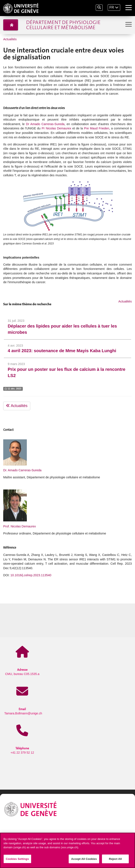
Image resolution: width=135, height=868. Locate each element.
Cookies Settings (17, 860)
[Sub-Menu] (128, 25)
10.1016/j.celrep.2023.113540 (31, 575)
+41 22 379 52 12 (22, 750)
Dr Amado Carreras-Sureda (45, 124)
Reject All (115, 860)
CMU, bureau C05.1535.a (22, 672)
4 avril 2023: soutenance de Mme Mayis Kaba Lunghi (62, 351)
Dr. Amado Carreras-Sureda (22, 470)
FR (112, 7)
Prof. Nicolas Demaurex (20, 526)
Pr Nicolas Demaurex (56, 128)
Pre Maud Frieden (96, 128)
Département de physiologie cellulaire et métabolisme (63, 25)
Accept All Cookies (84, 860)
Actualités (10, 39)
